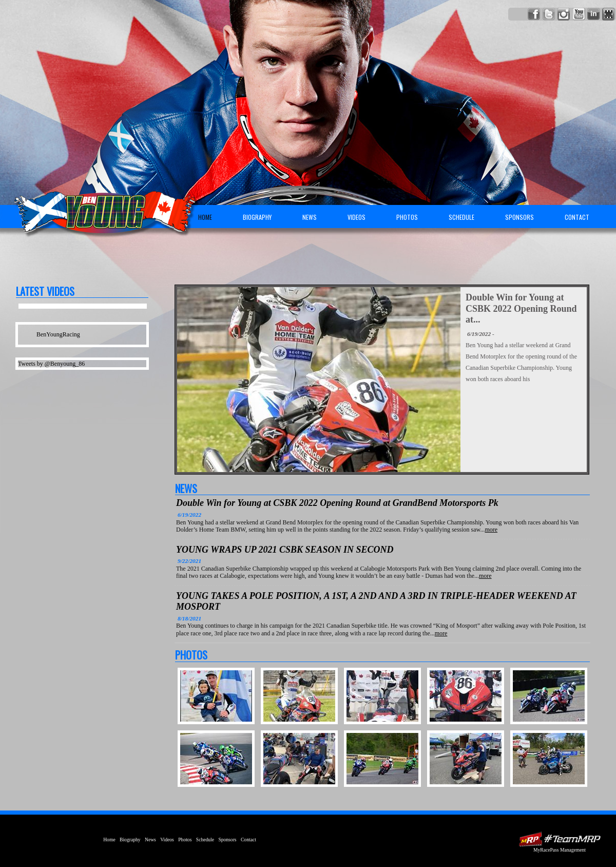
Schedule (461, 217)
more (491, 530)
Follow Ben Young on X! (549, 14)
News (310, 217)
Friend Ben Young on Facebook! (534, 14)
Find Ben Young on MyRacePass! (609, 14)
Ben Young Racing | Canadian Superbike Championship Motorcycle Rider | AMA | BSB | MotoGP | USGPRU (101, 208)
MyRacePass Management (560, 850)
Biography (257, 217)
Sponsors (519, 217)
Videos (357, 217)
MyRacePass (560, 839)
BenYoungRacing (58, 334)
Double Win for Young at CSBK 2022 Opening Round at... (521, 308)
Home (205, 217)
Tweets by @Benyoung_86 (51, 364)
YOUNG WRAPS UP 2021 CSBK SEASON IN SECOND (285, 550)
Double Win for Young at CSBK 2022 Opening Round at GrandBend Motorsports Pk (337, 503)
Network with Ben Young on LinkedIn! (594, 14)
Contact (577, 217)
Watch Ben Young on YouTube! (579, 14)
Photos (407, 217)
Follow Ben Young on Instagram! (564, 14)
